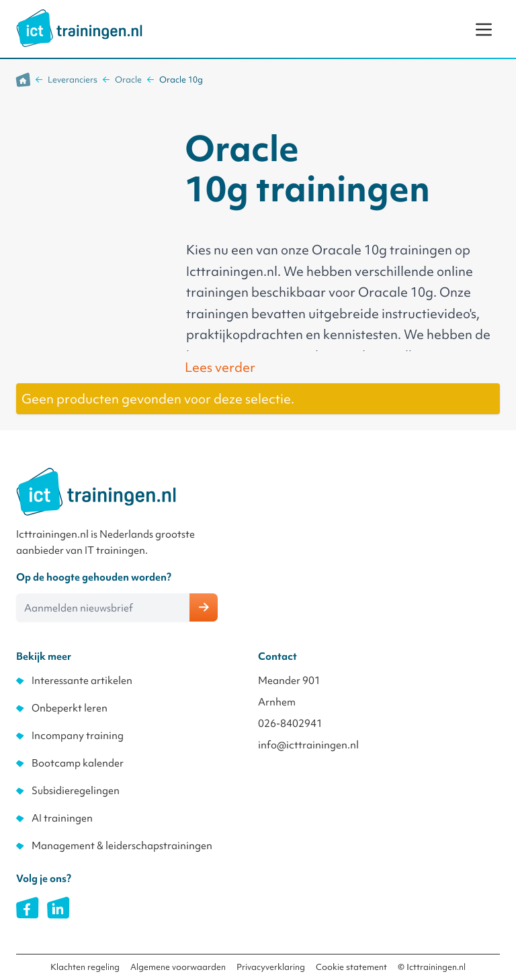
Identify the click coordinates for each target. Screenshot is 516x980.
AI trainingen (62, 818)
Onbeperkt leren (70, 708)
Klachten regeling (85, 967)
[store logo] (79, 28)
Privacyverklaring (271, 967)
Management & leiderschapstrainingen (122, 846)
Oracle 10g (181, 80)
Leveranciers (73, 80)
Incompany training (78, 736)
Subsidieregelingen (76, 791)
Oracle (128, 80)
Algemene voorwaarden (178, 967)
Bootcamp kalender (78, 763)
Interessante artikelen (82, 681)
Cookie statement (351, 967)
